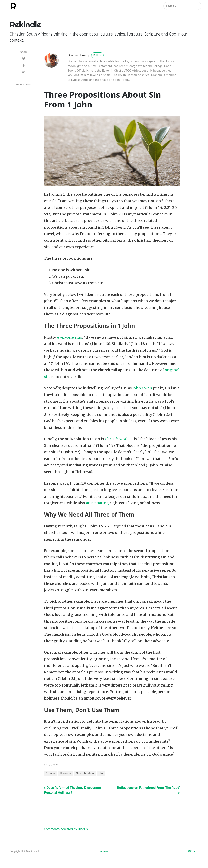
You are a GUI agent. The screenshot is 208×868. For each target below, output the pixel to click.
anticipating (97, 503)
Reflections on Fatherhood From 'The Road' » (148, 790)
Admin (104, 851)
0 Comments (24, 85)
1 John (51, 773)
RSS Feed (193, 851)
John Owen (142, 388)
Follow (97, 55)
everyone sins (70, 337)
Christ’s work (117, 439)
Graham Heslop (79, 55)
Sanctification (85, 773)
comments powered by (66, 829)
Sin (101, 773)
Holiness (66, 773)
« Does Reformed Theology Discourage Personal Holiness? (72, 790)
